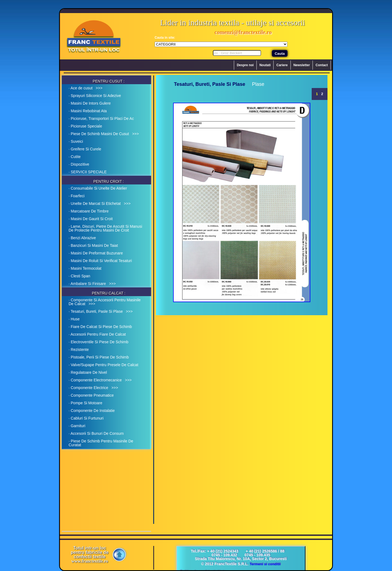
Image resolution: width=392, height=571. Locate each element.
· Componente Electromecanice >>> (100, 380)
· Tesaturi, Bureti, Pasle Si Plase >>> (101, 311)
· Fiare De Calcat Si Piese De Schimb (100, 327)
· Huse (74, 319)
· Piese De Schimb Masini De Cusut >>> (104, 134)
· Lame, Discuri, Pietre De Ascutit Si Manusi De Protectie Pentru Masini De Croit (105, 228)
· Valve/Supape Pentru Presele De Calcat (103, 365)
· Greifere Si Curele (85, 149)
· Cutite (75, 157)
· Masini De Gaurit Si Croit (91, 219)
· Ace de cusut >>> (85, 88)
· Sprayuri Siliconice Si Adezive (95, 96)
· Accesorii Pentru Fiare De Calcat (97, 334)
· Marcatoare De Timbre (89, 211)
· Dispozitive (79, 164)
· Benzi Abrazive (82, 238)
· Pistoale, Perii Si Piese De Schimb (99, 357)
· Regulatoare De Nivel (88, 372)
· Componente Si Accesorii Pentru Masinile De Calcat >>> (105, 302)
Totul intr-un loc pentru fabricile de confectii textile (90, 555)
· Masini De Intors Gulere (90, 103)
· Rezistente (79, 350)
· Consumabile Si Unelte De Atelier (98, 188)
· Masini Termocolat (85, 268)
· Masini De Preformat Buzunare (96, 253)
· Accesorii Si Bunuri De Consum (96, 433)
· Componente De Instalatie (92, 411)
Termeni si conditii (265, 564)
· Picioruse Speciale (85, 126)
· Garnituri (77, 426)
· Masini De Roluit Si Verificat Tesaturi (100, 261)
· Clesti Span (79, 276)
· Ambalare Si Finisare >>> (92, 284)
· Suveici (76, 141)
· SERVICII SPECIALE (88, 172)
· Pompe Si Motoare (85, 403)
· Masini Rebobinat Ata (88, 111)
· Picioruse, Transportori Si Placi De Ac (101, 119)
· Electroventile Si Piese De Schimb (98, 342)
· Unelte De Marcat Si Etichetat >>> (100, 204)
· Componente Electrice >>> (93, 388)
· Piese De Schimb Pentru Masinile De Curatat (101, 443)
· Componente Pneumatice (91, 395)
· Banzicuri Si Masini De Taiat (93, 245)
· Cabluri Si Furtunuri (86, 418)
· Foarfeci (76, 196)
